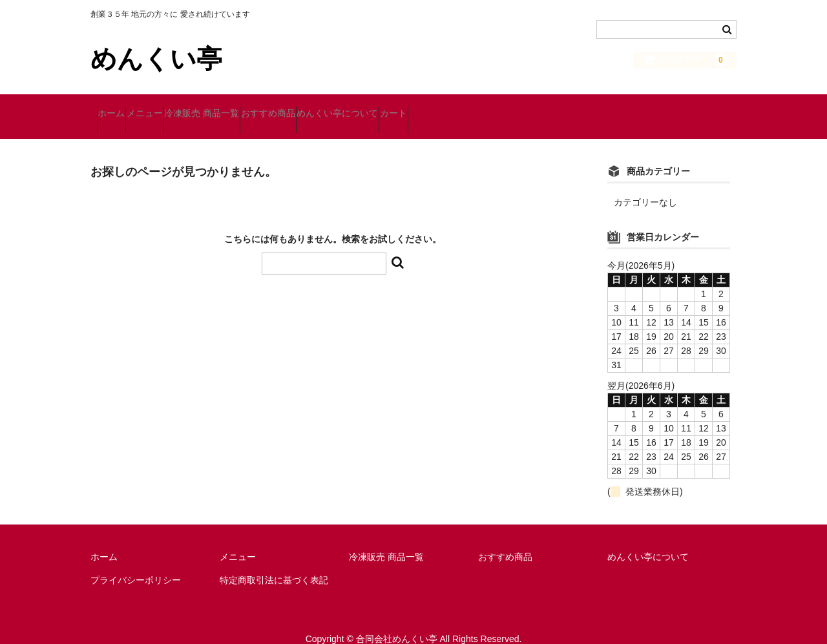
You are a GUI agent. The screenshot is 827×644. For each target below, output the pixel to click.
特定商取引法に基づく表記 (274, 562)
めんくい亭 (156, 59)
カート (524, 108)
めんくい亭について (443, 108)
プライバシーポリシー (136, 562)
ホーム (118, 108)
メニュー (176, 108)
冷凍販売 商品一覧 (258, 108)
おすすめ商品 (349, 108)
